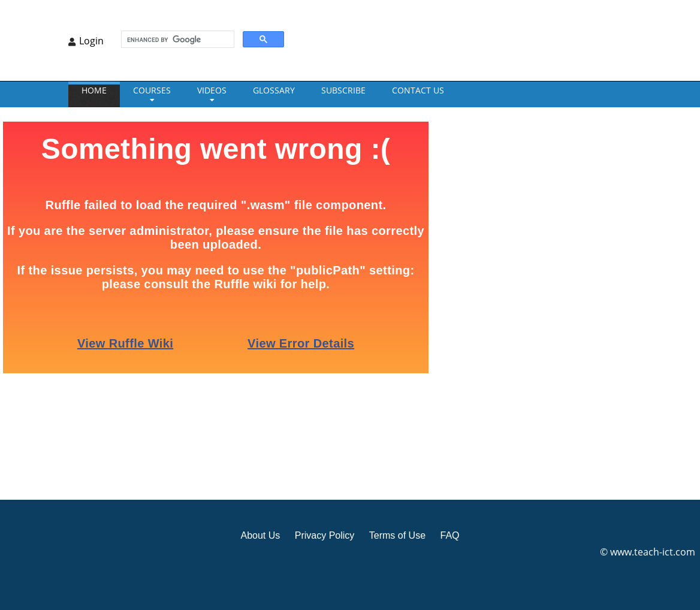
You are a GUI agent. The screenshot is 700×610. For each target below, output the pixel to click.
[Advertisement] (509, 302)
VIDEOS (212, 90)
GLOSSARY (274, 90)
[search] (176, 40)
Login (91, 41)
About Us (260, 535)
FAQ (449, 535)
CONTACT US (418, 90)
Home (94, 90)
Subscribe (343, 90)
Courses (152, 90)
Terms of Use (397, 535)
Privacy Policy (325, 535)
